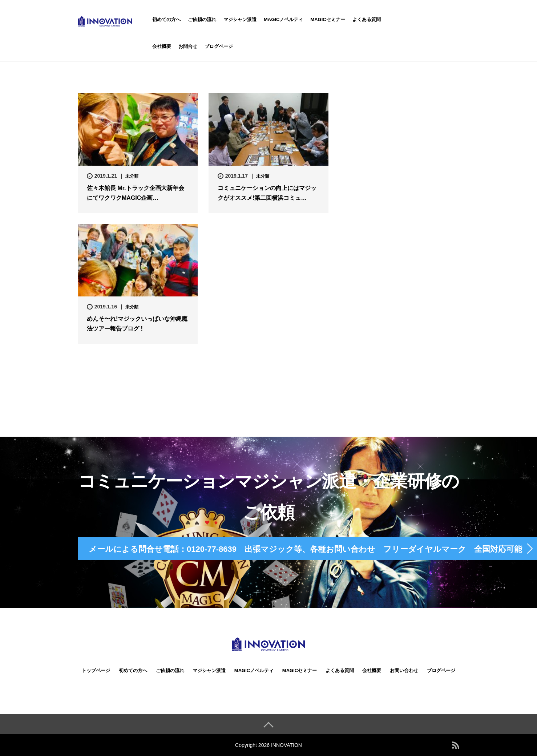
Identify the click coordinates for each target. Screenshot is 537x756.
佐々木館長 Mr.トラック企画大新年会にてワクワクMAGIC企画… (136, 193)
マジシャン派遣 (240, 19)
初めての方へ (166, 19)
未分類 (132, 176)
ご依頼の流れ (202, 19)
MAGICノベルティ (283, 19)
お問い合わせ (404, 670)
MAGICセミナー (328, 19)
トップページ (96, 670)
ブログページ (219, 46)
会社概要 (162, 46)
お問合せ (188, 46)
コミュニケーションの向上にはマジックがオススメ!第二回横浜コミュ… (267, 193)
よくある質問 (367, 19)
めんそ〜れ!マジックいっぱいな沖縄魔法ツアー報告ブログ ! (137, 324)
